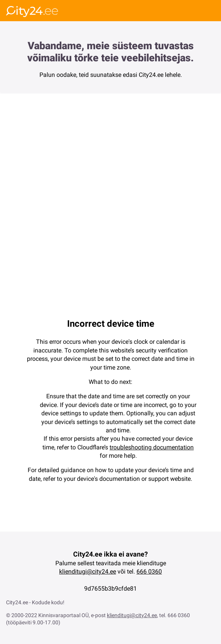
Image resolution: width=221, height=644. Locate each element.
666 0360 (149, 571)
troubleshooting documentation (152, 447)
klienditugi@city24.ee (88, 571)
